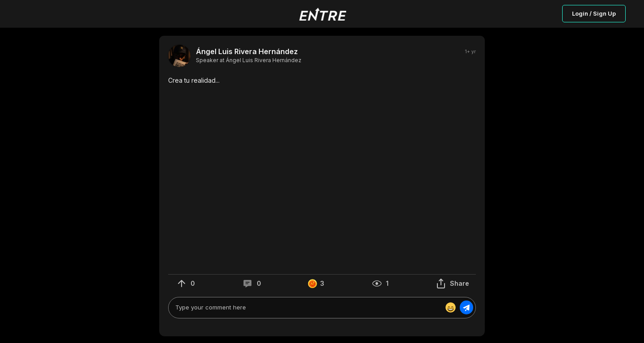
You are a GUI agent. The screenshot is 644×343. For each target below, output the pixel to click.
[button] (322, 80)
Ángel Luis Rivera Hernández (247, 52)
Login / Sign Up (594, 13)
